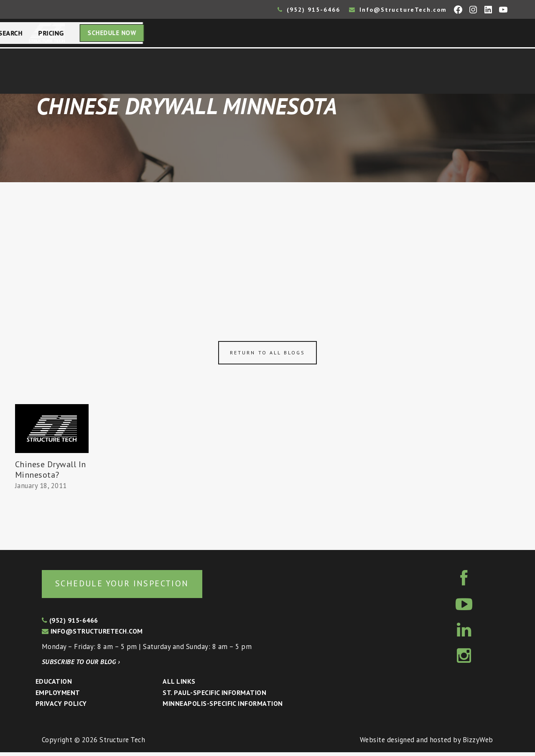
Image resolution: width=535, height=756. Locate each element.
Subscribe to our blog (81, 665)
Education (54, 685)
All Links (179, 685)
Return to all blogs (267, 355)
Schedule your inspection (140, 586)
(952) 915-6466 (309, 10)
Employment (58, 696)
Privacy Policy (61, 707)
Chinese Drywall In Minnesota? (51, 472)
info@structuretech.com (92, 635)
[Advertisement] (267, 247)
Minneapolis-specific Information (223, 707)
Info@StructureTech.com (398, 10)
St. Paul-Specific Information (214, 696)
